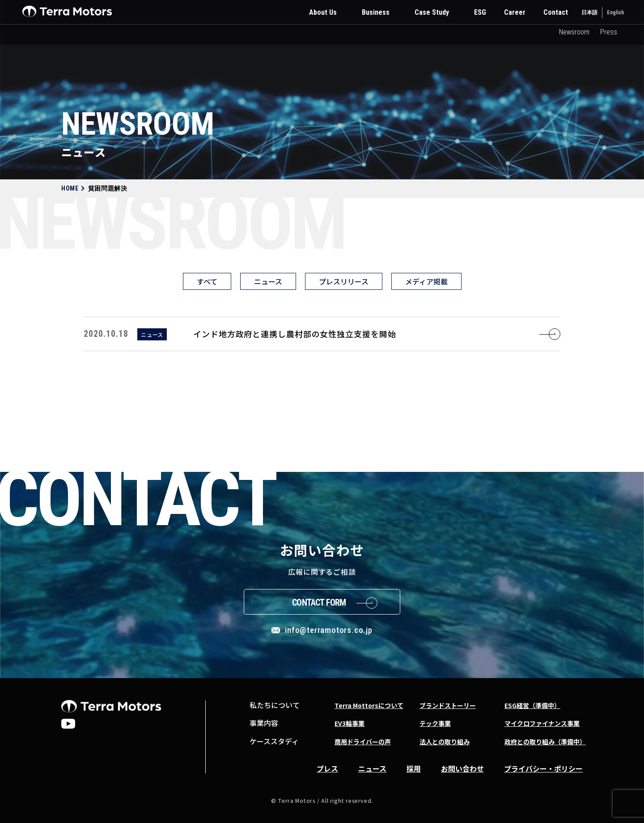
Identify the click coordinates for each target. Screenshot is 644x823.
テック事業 (435, 723)
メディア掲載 (426, 281)
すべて (207, 281)
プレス (327, 768)
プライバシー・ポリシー (543, 768)
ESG (480, 12)
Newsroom (574, 32)
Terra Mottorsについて (369, 705)
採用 (414, 768)
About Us (323, 12)
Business (376, 12)
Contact (556, 12)
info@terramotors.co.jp (329, 630)
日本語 (589, 13)
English (615, 13)
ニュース (268, 281)
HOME (70, 188)
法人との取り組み (445, 742)
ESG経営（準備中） (532, 705)
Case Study (432, 12)
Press (609, 32)
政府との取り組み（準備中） (545, 742)
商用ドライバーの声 (363, 742)
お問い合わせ (462, 768)
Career (515, 12)
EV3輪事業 (350, 723)
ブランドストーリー (448, 705)
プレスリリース (344, 281)
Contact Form (319, 602)
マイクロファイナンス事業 (542, 723)
